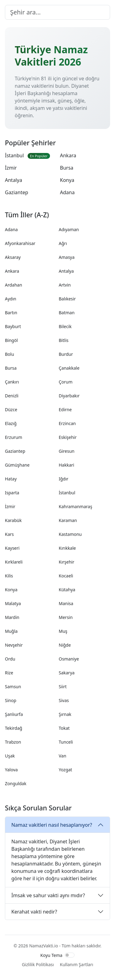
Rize (9, 673)
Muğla (11, 631)
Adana (67, 192)
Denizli (12, 396)
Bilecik (65, 326)
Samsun (13, 687)
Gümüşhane (17, 465)
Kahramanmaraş (76, 506)
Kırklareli (14, 562)
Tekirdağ (13, 728)
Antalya (13, 180)
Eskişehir (68, 437)
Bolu (10, 354)
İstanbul (27, 155)
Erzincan (67, 423)
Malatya (13, 603)
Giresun (67, 451)
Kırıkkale (67, 548)
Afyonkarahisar (20, 243)
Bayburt (13, 326)
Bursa (67, 168)
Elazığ (11, 423)
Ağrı (63, 243)
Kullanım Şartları (77, 964)
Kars (9, 534)
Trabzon (13, 742)
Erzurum (13, 437)
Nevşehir (14, 645)
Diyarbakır (69, 396)
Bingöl (11, 340)
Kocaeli (66, 576)
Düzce (11, 410)
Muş (63, 631)
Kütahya (67, 590)
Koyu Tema (52, 955)
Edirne (65, 410)
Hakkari (67, 465)
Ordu (10, 659)
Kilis (9, 576)
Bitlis (64, 340)
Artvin (65, 285)
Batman (67, 313)
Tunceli (66, 742)
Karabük (13, 520)
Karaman (68, 520)
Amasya (67, 257)
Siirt (63, 687)
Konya (67, 180)
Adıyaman (69, 229)
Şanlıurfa (14, 714)
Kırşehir (67, 562)
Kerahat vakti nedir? (34, 912)
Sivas (64, 700)
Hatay (11, 479)
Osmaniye (69, 659)
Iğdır (64, 479)
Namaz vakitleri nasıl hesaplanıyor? (52, 825)
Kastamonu (70, 534)
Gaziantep (17, 192)
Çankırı (12, 382)
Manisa (66, 603)
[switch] (70, 955)
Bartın (11, 313)
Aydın (11, 299)
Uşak (10, 756)
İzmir (11, 168)
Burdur (66, 354)
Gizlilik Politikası (38, 964)
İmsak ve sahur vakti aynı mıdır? (48, 895)
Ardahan (13, 285)
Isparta (12, 493)
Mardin (12, 617)
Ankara (68, 155)
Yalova (11, 770)
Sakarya (67, 673)
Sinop (11, 700)
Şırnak (65, 714)
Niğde (65, 645)
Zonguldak (16, 783)
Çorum (66, 382)
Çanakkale (69, 368)
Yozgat (66, 770)
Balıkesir (67, 299)
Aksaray (13, 257)
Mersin (66, 617)
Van (63, 756)
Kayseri (12, 548)
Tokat (64, 728)
